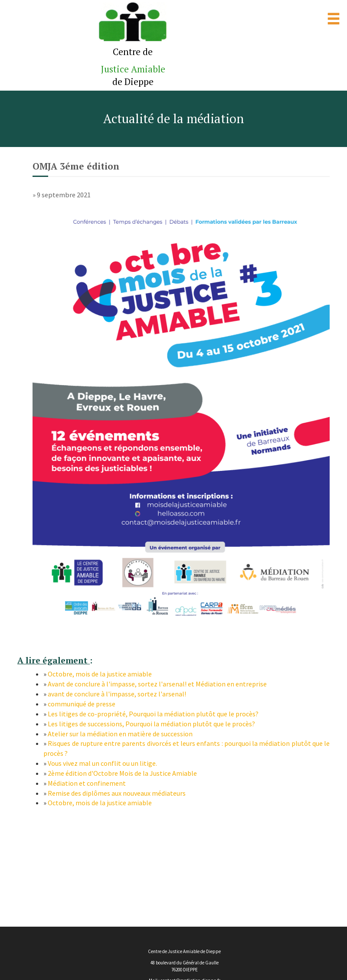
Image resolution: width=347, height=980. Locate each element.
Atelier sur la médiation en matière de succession (120, 734)
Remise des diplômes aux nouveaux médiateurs (117, 793)
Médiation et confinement (87, 783)
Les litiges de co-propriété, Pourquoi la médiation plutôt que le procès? (153, 714)
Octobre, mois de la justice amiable (100, 674)
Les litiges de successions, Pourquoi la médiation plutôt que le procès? (151, 724)
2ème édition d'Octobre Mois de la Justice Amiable (122, 773)
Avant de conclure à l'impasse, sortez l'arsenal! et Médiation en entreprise (157, 684)
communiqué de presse (82, 704)
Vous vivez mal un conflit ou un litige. (102, 763)
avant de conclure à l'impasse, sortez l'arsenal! (117, 694)
